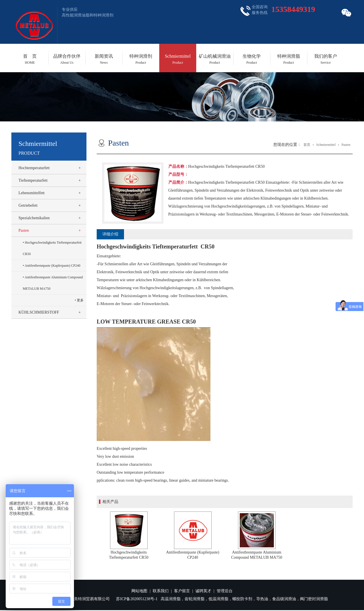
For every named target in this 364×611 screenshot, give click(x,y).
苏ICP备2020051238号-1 (137, 599)
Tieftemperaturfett (33, 180)
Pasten (24, 230)
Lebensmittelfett (32, 193)
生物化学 (252, 59)
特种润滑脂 (289, 59)
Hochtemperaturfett (34, 168)
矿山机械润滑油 (215, 59)
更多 (80, 300)
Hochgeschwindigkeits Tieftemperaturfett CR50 (52, 248)
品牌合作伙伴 (67, 59)
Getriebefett (28, 205)
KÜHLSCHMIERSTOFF (39, 312)
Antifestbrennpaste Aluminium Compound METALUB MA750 (53, 283)
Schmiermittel (178, 59)
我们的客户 (326, 59)
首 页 (30, 59)
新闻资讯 (104, 59)
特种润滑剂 (141, 59)
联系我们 (161, 591)
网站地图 (139, 591)
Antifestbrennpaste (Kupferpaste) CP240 (53, 266)
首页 (307, 145)
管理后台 (225, 591)
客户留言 (182, 591)
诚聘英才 (203, 591)
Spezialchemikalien (34, 218)
